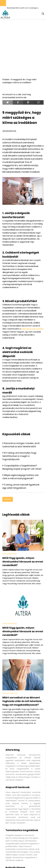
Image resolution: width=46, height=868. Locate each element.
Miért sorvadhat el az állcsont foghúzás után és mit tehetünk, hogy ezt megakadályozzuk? (22, 701)
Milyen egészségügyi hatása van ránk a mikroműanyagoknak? (21, 477)
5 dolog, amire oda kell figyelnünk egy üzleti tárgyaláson (21, 486)
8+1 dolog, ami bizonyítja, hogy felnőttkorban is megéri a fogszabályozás (19, 456)
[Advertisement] (23, 49)
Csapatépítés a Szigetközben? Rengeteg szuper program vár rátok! (22, 467)
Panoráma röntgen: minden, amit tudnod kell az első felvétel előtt (21, 445)
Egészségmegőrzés (10, 554)
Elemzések (8, 499)
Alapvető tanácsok (10, 693)
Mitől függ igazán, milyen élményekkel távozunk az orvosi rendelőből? (23, 562)
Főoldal (6, 79)
